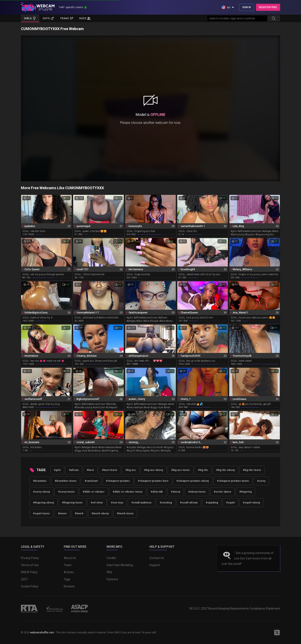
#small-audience (142, 503)
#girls (57, 470)
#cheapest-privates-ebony (193, 481)
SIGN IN (247, 7)
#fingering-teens (72, 503)
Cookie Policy (30, 586)
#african (74, 470)
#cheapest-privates (118, 481)
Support (155, 565)
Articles (69, 572)
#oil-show (97, 503)
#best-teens (110, 470)
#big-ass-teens (180, 470)
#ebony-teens (197, 492)
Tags (67, 579)
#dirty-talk (157, 492)
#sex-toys (117, 503)
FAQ (109, 572)
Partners (112, 579)
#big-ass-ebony (154, 470)
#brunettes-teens (66, 481)
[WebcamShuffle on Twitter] (277, 633)
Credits (111, 558)
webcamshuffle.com (42, 633)
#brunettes (40, 481)
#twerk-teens (125, 513)
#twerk (79, 513)
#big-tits (203, 470)
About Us (70, 558)
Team (68, 565)
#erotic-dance (223, 492)
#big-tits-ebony (225, 470)
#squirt (230, 503)
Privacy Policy (30, 558)
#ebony (176, 492)
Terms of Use (30, 565)
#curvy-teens (66, 492)
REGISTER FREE (268, 7)
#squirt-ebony (251, 503)
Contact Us (157, 558)
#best (90, 470)
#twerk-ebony (100, 513)
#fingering (246, 492)
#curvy (261, 481)
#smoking (166, 503)
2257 (24, 579)
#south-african (189, 503)
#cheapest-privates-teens (233, 481)
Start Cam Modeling (120, 565)
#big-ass (131, 470)
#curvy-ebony (41, 492)
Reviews (69, 586)
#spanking (212, 503)
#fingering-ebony (43, 503)
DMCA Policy (29, 572)
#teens (62, 513)
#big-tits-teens (252, 470)
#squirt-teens (41, 513)
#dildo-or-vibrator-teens (128, 492)
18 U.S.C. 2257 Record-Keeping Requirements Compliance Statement (234, 609)
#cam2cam (91, 481)
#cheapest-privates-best (153, 481)
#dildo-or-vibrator (94, 492)
